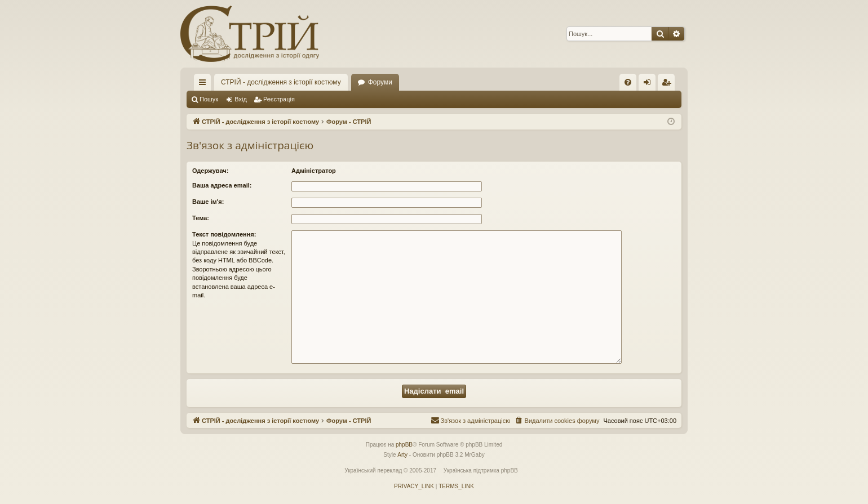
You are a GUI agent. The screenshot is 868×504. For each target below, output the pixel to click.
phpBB (404, 445)
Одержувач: (210, 171)
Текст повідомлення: (224, 234)
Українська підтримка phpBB (481, 470)
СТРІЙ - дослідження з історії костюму (281, 82)
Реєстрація (279, 99)
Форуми (380, 82)
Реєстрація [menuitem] (669, 84)
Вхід (241, 99)
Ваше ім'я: (208, 202)
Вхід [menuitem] (651, 84)
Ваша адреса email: (222, 185)
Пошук (209, 99)
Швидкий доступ (205, 84)
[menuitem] (628, 82)
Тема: (201, 218)
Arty (402, 455)
